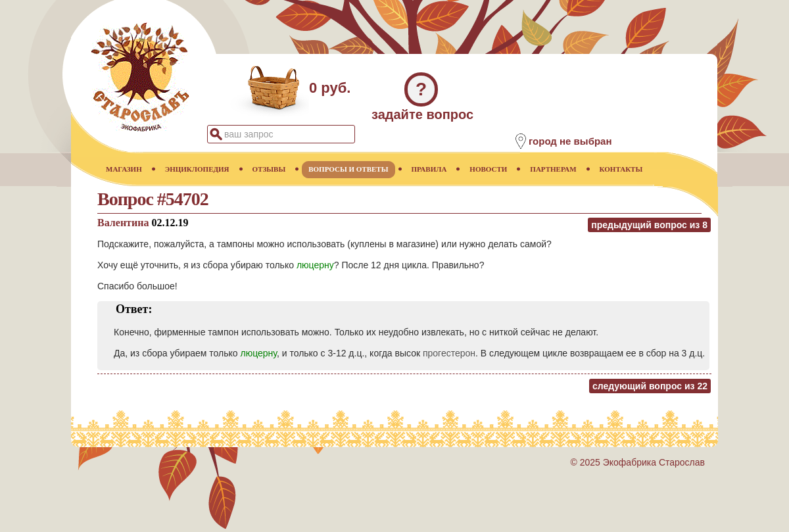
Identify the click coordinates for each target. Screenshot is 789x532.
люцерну (315, 265)
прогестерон (449, 353)
